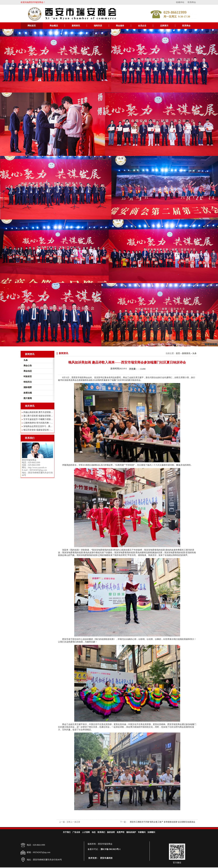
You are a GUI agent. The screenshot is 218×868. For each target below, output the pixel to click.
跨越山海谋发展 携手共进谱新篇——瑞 (38, 412)
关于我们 (67, 832)
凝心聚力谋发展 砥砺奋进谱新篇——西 (38, 416)
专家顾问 (142, 832)
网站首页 (32, 26)
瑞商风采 (98, 26)
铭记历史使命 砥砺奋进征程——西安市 (38, 430)
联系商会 (192, 2)
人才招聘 (86, 832)
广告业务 (76, 832)
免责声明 (120, 832)
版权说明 (111, 832)
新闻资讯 (76, 26)
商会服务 (120, 26)
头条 (194, 353)
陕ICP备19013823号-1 (111, 849)
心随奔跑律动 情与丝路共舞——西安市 (38, 423)
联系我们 (101, 832)
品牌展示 (164, 26)
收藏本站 (180, 2)
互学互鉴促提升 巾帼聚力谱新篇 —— (38, 419)
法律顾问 (151, 832)
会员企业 (142, 26)
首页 (178, 353)
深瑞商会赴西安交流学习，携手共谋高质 (38, 426)
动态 (94, 832)
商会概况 (54, 26)
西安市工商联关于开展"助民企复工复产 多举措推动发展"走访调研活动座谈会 (163, 822)
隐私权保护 (131, 832)
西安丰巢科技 (106, 858)
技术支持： (94, 858)
